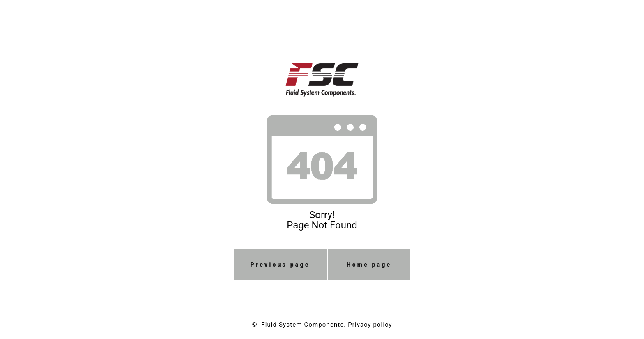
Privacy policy (370, 325)
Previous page (280, 265)
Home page (369, 265)
